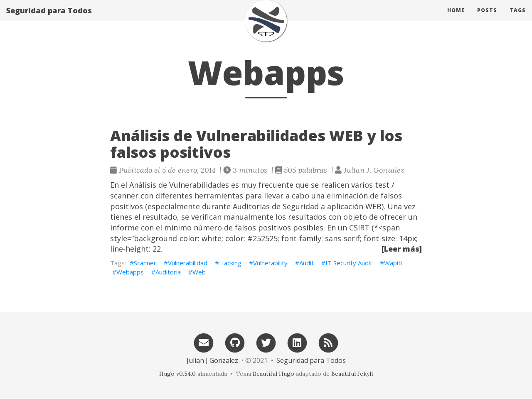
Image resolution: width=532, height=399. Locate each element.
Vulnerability (270, 263)
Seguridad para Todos (49, 19)
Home (456, 18)
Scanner (145, 263)
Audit (307, 263)
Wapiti (393, 263)
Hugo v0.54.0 (177, 374)
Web (199, 272)
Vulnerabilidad (188, 263)
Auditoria (168, 272)
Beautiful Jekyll (352, 374)
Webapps (130, 272)
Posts (487, 18)
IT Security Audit (349, 263)
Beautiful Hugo (273, 374)
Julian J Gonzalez (212, 360)
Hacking (230, 263)
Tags (518, 18)
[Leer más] (402, 249)
